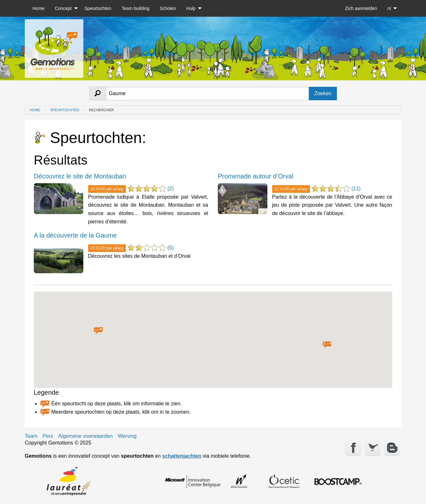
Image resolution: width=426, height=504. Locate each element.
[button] (98, 331)
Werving (127, 436)
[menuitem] (38, 8)
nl (389, 8)
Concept (63, 8)
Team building (135, 8)
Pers (48, 436)
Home (38, 8)
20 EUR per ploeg (107, 248)
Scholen (168, 8)
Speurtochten (98, 8)
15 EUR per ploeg (107, 189)
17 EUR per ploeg (291, 189)
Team (31, 436)
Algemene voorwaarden (85, 436)
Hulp (191, 8)
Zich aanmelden (361, 8)
